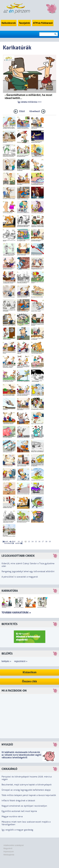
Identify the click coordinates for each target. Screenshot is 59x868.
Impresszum (9, 852)
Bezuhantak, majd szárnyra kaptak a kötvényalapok (27, 785)
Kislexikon (30, 672)
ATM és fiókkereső (43, 23)
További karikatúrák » (16, 613)
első (7, 542)
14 (32, 542)
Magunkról (8, 848)
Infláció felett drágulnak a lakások (18, 801)
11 (22, 542)
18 (46, 542)
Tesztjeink (24, 23)
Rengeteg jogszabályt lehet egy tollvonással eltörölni (28, 571)
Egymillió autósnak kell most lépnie (19, 811)
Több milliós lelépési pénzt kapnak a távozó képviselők (29, 795)
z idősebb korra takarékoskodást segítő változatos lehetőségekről (21, 756)
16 (39, 542)
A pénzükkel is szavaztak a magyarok (20, 577)
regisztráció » (21, 661)
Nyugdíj (7, 745)
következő (8, 543)
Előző (22, 111)
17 (43, 542)
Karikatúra (10, 591)
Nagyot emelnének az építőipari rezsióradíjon (24, 806)
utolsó (18, 543)
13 (29, 542)
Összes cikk (29, 681)
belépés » (6, 661)
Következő (35, 111)
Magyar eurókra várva (12, 817)
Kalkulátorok (9, 23)
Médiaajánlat (9, 855)
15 (36, 542)
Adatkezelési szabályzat (14, 845)
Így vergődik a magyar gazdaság (17, 830)
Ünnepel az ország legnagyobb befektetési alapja (26, 790)
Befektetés (10, 624)
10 (19, 542)
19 (50, 542)
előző (13, 542)
